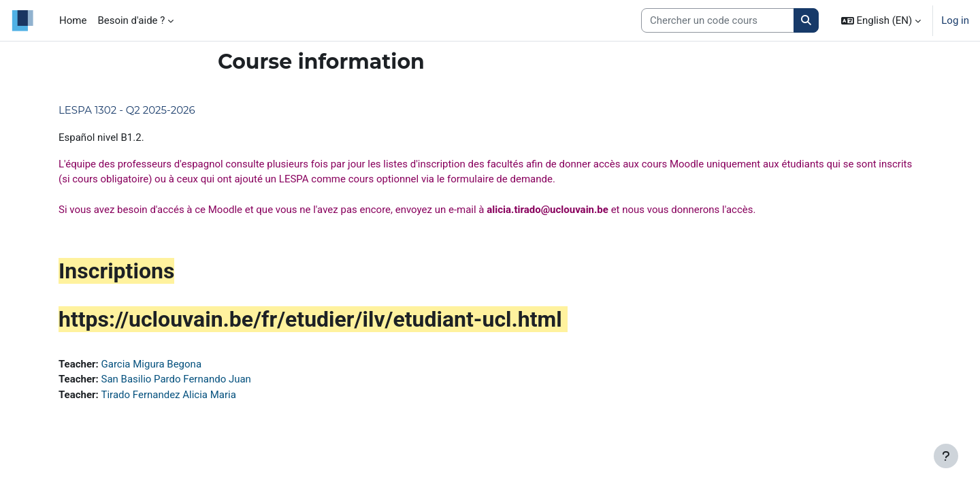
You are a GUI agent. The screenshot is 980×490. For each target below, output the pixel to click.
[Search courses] (718, 21)
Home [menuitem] (73, 20)
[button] (881, 20)
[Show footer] (946, 456)
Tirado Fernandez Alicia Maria (169, 395)
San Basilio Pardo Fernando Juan (176, 379)
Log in (955, 20)
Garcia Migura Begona (152, 364)
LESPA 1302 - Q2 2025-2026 (127, 110)
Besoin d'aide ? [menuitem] (131, 20)
